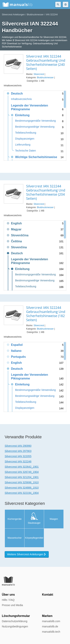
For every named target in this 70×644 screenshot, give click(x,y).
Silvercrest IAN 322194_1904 (22, 493)
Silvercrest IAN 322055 (18, 456)
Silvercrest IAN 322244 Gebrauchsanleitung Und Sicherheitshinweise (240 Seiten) (46, 62)
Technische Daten (25, 151)
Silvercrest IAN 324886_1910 (22, 488)
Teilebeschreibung (26, 133)
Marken (47, 616)
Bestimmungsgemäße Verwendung (35, 121)
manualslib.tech (51, 632)
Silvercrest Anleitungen (13, 15)
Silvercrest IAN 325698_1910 (22, 482)
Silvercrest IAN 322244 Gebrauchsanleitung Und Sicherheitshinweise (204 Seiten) (46, 192)
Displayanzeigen (25, 139)
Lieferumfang (23, 145)
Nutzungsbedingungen (15, 626)
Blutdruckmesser (35, 15)
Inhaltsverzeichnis (21, 99)
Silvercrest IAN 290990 (18, 446)
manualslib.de (50, 626)
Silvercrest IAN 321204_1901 (22, 477)
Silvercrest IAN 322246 (18, 461)
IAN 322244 (52, 15)
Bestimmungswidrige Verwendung (35, 127)
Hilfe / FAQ (8, 600)
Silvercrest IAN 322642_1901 (22, 467)
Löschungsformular (16, 616)
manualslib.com (51, 621)
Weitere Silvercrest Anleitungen (27, 554)
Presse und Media (12, 605)
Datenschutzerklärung (15, 621)
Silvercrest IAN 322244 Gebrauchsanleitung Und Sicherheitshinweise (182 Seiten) (46, 314)
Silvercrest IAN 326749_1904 (22, 472)
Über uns (8, 595)
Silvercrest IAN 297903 (18, 451)
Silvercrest (39, 74)
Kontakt (48, 595)
